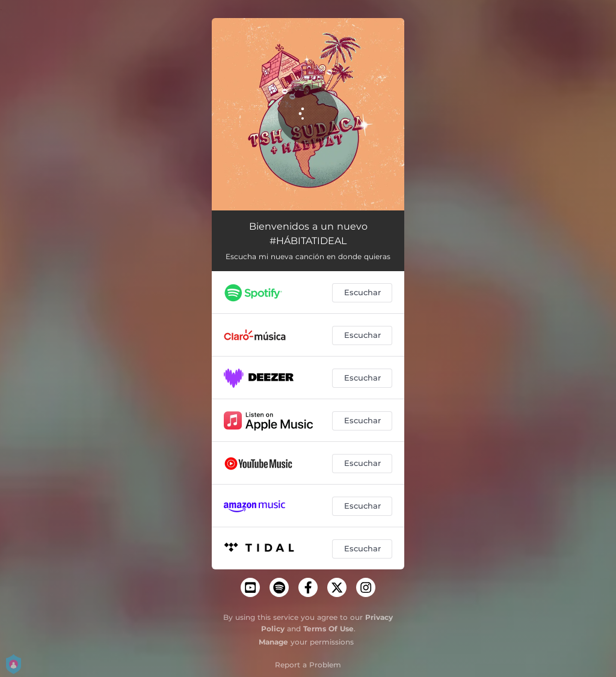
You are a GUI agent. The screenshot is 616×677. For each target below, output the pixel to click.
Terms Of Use (328, 629)
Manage (273, 642)
